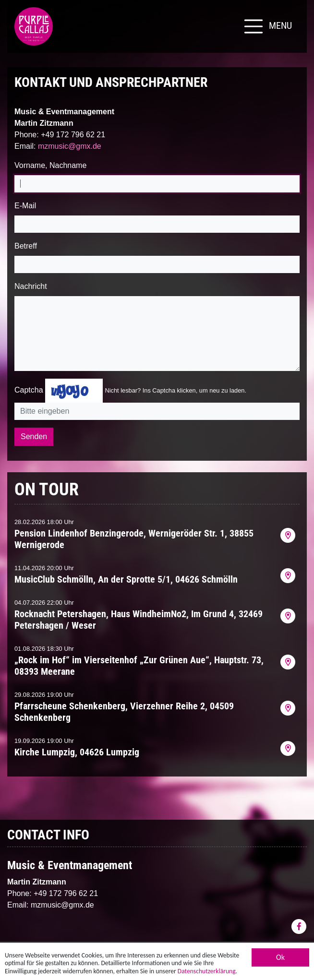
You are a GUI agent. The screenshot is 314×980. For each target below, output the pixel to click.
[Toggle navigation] (267, 26)
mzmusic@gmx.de (70, 146)
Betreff (26, 246)
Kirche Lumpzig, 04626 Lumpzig (77, 752)
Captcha (29, 390)
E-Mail (25, 206)
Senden (34, 436)
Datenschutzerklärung (207, 974)
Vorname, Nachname (50, 165)
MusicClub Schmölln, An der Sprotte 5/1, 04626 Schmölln (126, 579)
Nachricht (31, 286)
